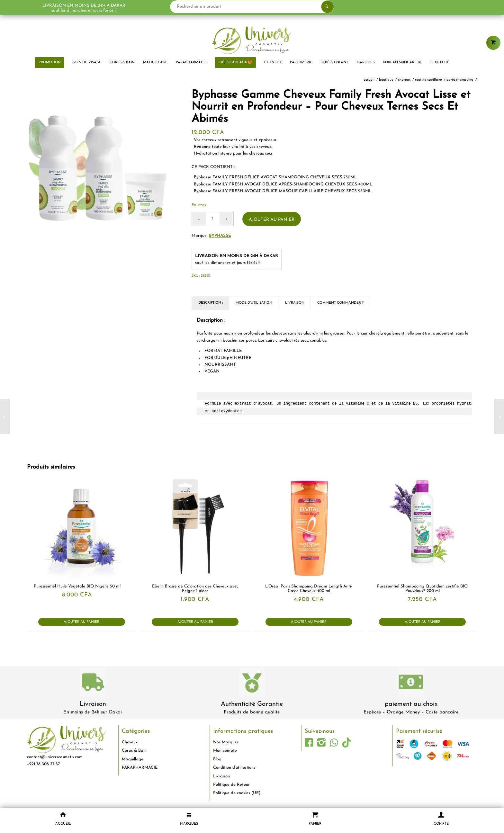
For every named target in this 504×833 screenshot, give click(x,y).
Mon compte (225, 751)
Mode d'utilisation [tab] (254, 303)
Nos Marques (226, 742)
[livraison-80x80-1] (93, 683)
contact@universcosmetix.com (55, 757)
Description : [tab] (211, 303)
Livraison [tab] (295, 303)
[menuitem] (50, 63)
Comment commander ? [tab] (340, 303)
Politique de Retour (231, 785)
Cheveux (130, 742)
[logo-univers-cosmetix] (252, 40)
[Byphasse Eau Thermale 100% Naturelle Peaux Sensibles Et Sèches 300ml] (5, 416)
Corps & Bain (134, 751)
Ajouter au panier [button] (81, 622)
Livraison (93, 704)
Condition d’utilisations (234, 768)
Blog (217, 759)
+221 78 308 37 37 (43, 764)
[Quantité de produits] (213, 219)
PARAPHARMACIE (140, 768)
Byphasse (220, 236)
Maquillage (133, 759)
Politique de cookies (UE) (237, 793)
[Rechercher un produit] (252, 7)
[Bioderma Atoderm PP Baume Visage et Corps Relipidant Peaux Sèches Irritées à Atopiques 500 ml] (499, 416)
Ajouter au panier (272, 220)
